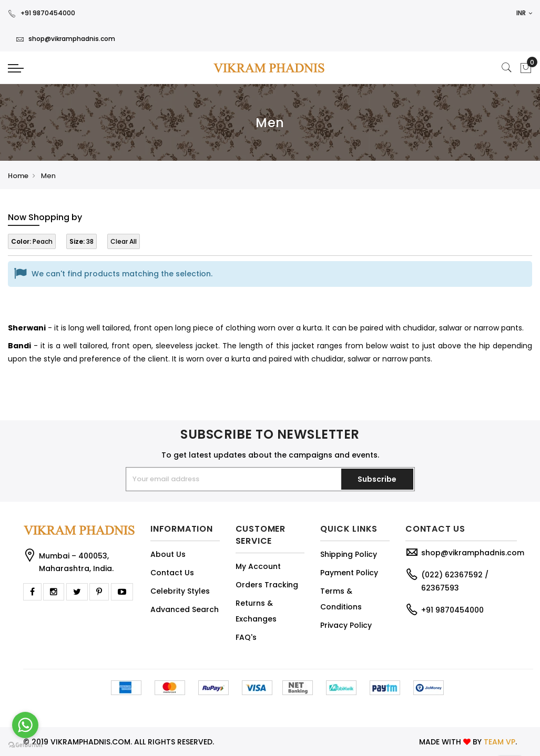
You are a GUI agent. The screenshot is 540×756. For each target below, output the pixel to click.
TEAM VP (500, 742)
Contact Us (172, 573)
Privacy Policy (346, 625)
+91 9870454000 (42, 13)
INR (524, 13)
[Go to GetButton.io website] (25, 745)
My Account (258, 566)
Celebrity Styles (180, 591)
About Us (168, 554)
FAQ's (246, 637)
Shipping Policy (349, 554)
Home (18, 176)
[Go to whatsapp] (25, 725)
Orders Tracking (267, 585)
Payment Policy (349, 573)
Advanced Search (185, 609)
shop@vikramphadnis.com (65, 39)
